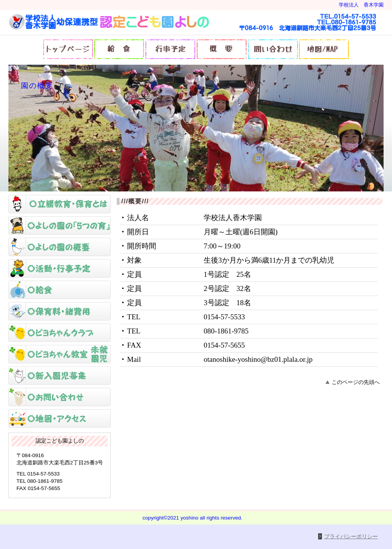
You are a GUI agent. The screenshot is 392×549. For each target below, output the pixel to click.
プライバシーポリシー (351, 537)
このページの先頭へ (356, 382)
